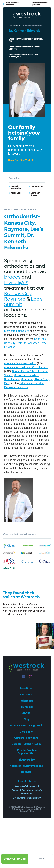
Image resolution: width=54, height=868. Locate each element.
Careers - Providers (26, 738)
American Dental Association (20, 363)
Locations (26, 688)
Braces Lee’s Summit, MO (27, 786)
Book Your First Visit (15, 859)
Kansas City (18, 294)
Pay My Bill (26, 707)
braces (12, 277)
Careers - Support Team (26, 744)
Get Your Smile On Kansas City (27, 798)
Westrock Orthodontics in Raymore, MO (26, 40)
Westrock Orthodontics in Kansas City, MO (25, 48)
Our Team (13, 26)
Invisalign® (16, 283)
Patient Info (26, 701)
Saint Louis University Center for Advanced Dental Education (26, 343)
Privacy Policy (26, 760)
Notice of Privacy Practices (26, 766)
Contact (26, 772)
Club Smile (26, 732)
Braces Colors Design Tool (26, 726)
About (26, 713)
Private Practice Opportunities (27, 752)
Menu (44, 859)
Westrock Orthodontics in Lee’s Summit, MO (24, 56)
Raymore (15, 299)
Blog (26, 719)
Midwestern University (17, 331)
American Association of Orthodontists (26, 367)
